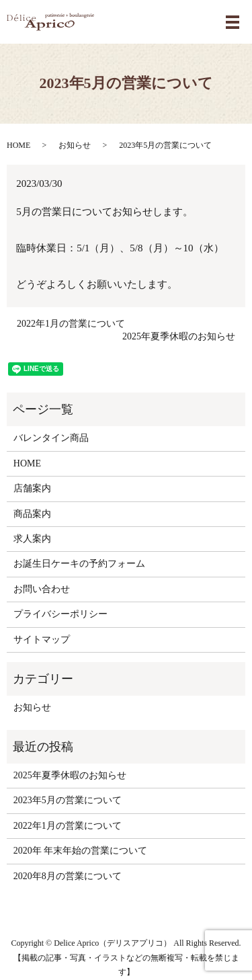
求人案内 (32, 539)
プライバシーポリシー (60, 614)
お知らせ (75, 145)
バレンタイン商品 (51, 438)
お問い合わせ (42, 589)
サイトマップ (42, 640)
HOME (18, 145)
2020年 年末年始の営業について (81, 851)
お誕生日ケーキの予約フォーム (79, 564)
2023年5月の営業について (68, 800)
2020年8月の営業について (68, 876)
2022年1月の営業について (71, 324)
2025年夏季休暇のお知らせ (179, 336)
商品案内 (32, 514)
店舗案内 (32, 488)
